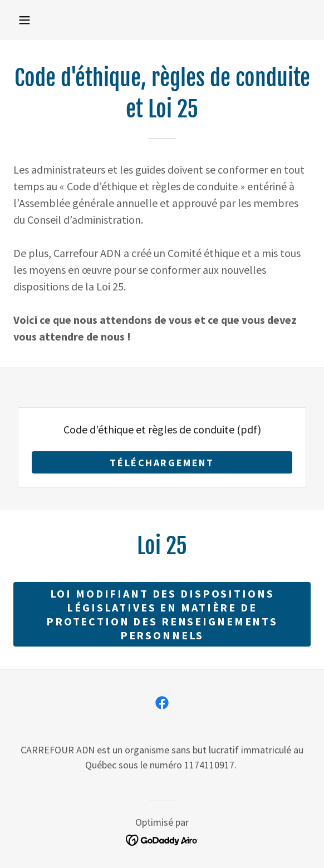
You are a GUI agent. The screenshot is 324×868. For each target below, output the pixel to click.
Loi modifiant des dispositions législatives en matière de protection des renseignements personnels (162, 614)
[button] (24, 20)
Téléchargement (162, 463)
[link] (162, 703)
